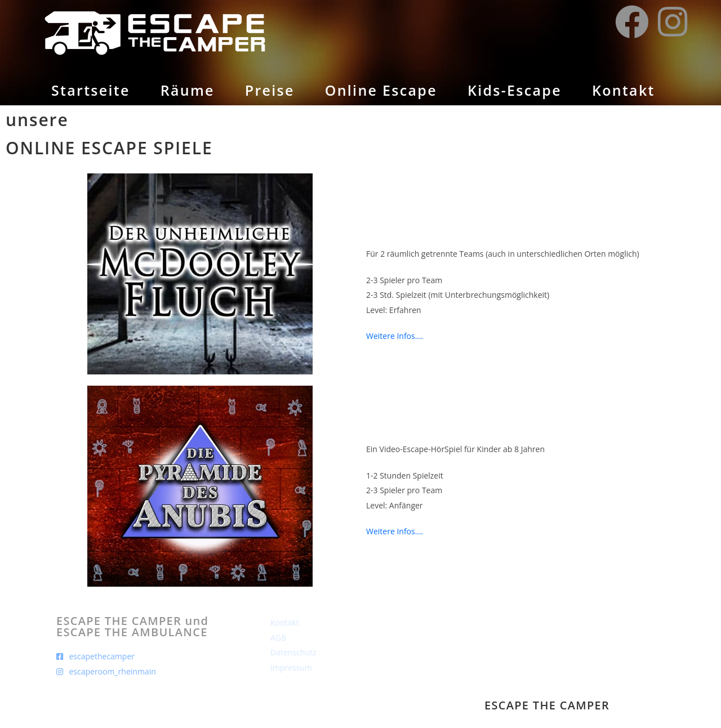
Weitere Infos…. (395, 336)
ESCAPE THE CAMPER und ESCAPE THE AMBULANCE (132, 626)
